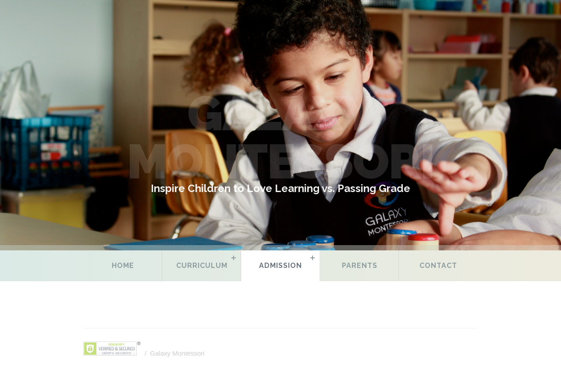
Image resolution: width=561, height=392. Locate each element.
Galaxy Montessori (177, 353)
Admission (280, 265)
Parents (360, 265)
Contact (438, 265)
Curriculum (202, 265)
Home (123, 265)
